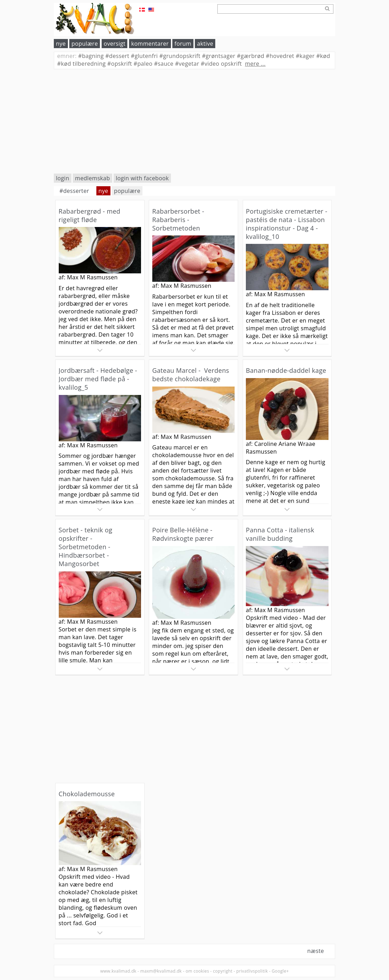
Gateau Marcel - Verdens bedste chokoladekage (191, 375)
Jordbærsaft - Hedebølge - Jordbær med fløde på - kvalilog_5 (98, 379)
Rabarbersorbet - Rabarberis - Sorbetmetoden (178, 220)
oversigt (115, 44)
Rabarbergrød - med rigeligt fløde (90, 215)
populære (85, 44)
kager (305, 56)
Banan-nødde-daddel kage (286, 370)
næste (315, 951)
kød (323, 56)
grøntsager (219, 56)
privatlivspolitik (252, 971)
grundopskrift (180, 56)
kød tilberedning (82, 64)
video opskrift (221, 64)
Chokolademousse (87, 794)
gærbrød (251, 56)
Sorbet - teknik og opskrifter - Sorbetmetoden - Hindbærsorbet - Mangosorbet (86, 547)
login (63, 178)
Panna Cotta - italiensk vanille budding (280, 534)
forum (183, 44)
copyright (222, 971)
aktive (205, 44)
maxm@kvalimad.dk (161, 971)
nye (61, 44)
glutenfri (144, 56)
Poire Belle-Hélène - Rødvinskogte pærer (183, 534)
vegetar (187, 64)
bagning (91, 56)
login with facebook (142, 178)
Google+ (280, 971)
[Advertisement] (194, 121)
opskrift (120, 64)
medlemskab (92, 178)
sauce (164, 64)
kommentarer (150, 44)
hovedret (280, 56)
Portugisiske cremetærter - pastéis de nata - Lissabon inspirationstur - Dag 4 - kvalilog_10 (287, 224)
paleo (143, 64)
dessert (117, 56)
